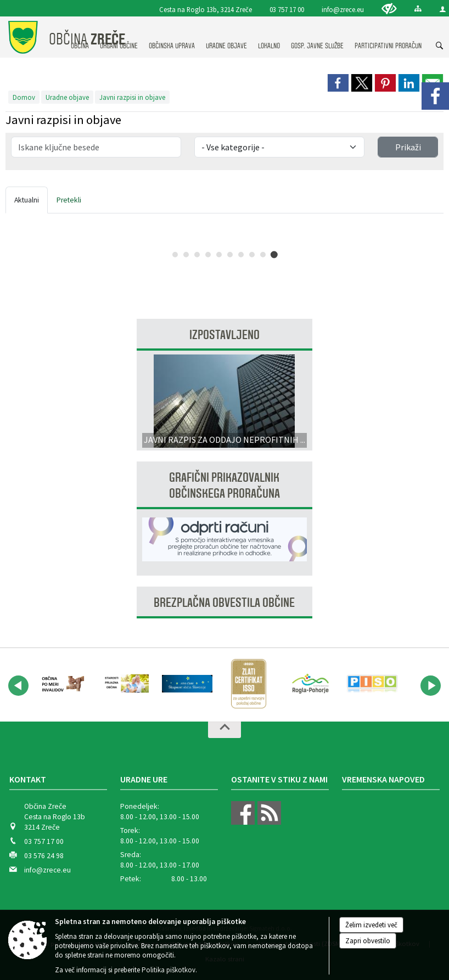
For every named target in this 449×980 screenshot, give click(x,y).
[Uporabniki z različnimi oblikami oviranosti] (389, 9)
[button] (18, 686)
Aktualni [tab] (27, 200)
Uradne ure (144, 779)
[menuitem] (172, 35)
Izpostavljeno (224, 335)
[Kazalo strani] (418, 9)
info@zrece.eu (343, 9)
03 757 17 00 (287, 9)
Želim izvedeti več (371, 925)
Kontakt (28, 779)
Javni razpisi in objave (132, 97)
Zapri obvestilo (368, 941)
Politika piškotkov (169, 970)
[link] (338, 83)
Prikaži (408, 147)
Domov (24, 97)
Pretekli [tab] (69, 200)
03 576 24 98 (44, 856)
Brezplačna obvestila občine (224, 603)
